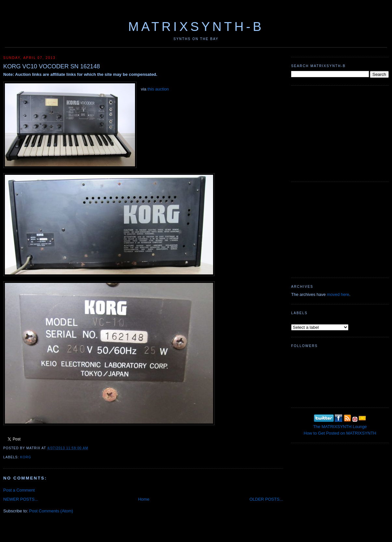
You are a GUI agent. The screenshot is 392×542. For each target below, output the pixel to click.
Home (144, 499)
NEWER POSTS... (21, 499)
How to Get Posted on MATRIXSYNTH (340, 433)
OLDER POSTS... (266, 499)
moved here (338, 294)
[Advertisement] (340, 133)
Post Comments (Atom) (51, 511)
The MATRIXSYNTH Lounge (340, 427)
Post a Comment (19, 490)
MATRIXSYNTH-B (196, 27)
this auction (158, 89)
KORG (26, 457)
